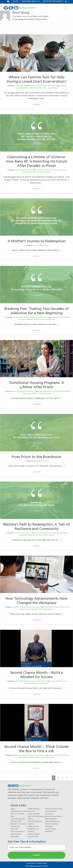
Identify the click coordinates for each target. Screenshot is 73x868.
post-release (31, 757)
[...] (60, 250)
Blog (12, 816)
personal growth (56, 170)
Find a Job (14, 829)
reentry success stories (35, 535)
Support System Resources (46, 86)
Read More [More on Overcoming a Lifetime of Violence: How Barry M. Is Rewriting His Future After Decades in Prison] (36, 189)
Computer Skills (18, 607)
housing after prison (45, 391)
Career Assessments (18, 819)
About (13, 809)
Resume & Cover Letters (54, 809)
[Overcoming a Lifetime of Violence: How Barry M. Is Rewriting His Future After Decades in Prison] (36, 133)
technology (42, 609)
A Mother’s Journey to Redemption (36, 241)
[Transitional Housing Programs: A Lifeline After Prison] (36, 359)
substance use (50, 319)
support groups (52, 88)
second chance (33, 393)
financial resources (36, 88)
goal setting (60, 681)
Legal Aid (31, 824)
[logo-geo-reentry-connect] (20, 7)
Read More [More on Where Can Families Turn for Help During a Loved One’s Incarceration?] (36, 104)
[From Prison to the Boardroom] (36, 433)
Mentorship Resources (22, 681)
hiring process (65, 607)
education (40, 170)
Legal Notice (31, 863)
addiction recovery (58, 317)
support (49, 172)
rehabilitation (29, 319)
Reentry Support (34, 834)
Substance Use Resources (38, 317)
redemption (25, 172)
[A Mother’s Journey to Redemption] (36, 217)
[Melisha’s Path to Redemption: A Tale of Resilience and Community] (36, 500)
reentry (45, 88)
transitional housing (45, 393)
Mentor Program (34, 826)
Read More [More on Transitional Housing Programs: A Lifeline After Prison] (36, 404)
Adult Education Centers (19, 811)
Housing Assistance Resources (23, 391)
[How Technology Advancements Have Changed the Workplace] (36, 574)
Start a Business (51, 819)
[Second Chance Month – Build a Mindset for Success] (36, 649)
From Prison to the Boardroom (36, 457)
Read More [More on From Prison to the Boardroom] (36, 472)
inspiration (47, 170)
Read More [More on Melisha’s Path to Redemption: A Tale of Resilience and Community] (36, 546)
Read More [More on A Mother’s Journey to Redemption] (36, 256)
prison (64, 170)
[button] (66, 1)
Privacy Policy (42, 863)
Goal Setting (15, 836)
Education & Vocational (19, 824)
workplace (50, 609)
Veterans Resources (52, 821)
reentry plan (34, 683)
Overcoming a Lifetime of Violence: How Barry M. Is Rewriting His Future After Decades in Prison (36, 162)
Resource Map (33, 836)
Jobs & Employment (35, 821)
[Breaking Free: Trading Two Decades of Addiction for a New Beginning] (36, 285)
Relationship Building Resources (26, 86)
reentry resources (58, 391)
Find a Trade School (17, 831)
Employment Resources (32, 607)
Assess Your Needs (17, 814)
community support (42, 533)
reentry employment (32, 609)
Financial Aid (15, 826)
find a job (56, 607)
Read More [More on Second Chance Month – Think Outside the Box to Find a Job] (36, 768)
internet (22, 609)
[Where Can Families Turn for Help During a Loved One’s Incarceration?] (36, 53)
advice (53, 681)
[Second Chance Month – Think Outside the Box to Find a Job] (36, 723)
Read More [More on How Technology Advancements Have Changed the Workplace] (36, 620)
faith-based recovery (55, 533)
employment (49, 607)
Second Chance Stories (24, 170)
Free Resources (16, 834)
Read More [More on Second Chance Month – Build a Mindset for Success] (36, 694)
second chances (40, 172)
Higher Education (34, 814)
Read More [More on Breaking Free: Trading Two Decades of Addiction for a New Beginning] (36, 330)
